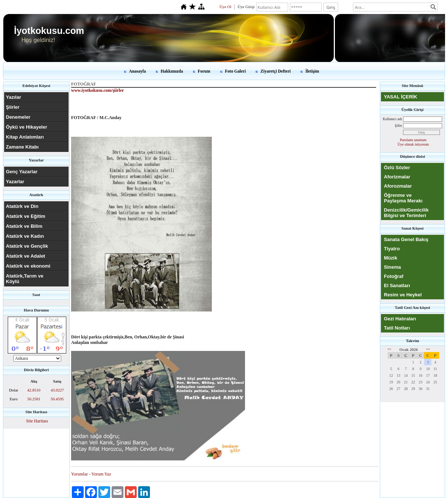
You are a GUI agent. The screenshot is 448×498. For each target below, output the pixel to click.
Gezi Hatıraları (400, 319)
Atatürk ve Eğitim (26, 216)
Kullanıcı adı (392, 119)
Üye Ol (225, 7)
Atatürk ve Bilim (24, 226)
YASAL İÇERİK (400, 97)
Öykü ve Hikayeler (27, 127)
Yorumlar (79, 474)
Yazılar (13, 97)
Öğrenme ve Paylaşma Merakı (403, 198)
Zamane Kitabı (22, 147)
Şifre (398, 126)
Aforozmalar (398, 186)
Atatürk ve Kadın (25, 236)
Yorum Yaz (101, 474)
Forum (204, 71)
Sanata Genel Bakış (406, 239)
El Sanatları (397, 285)
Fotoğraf (394, 276)
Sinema (392, 267)
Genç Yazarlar (22, 172)
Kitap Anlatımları (25, 137)
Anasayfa (137, 71)
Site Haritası (37, 421)
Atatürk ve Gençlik (27, 246)
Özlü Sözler (397, 168)
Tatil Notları (397, 328)
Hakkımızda (172, 71)
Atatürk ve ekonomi (28, 266)
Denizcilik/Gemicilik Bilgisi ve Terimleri (406, 213)
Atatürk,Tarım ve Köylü (25, 279)
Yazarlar (15, 182)
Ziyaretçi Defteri (276, 71)
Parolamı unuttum (413, 140)
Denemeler (18, 117)
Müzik (391, 258)
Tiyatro (392, 249)
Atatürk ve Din (22, 206)
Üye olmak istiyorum (413, 144)
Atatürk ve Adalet (25, 256)
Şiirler (13, 107)
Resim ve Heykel (403, 295)
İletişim (312, 71)
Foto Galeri (236, 71)
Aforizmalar (397, 177)
